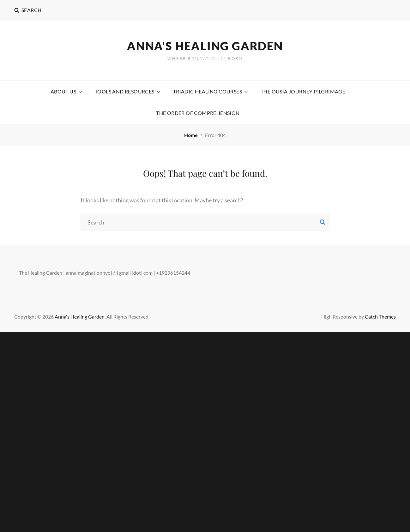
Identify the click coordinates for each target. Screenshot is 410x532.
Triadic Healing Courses (211, 91)
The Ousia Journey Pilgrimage (303, 91)
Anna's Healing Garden (205, 46)
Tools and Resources (128, 91)
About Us (67, 91)
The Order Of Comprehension (198, 113)
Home (191, 135)
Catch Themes (380, 317)
